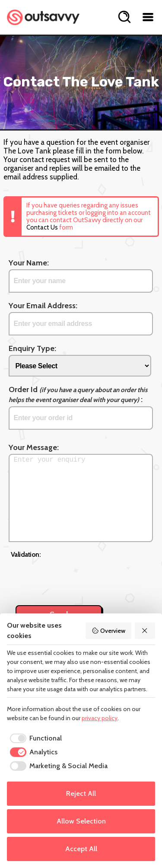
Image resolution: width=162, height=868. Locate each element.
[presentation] (76, 577)
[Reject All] (145, 631)
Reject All (81, 793)
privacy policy (100, 718)
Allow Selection (81, 821)
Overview (108, 631)
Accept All (81, 849)
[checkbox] (34, 738)
